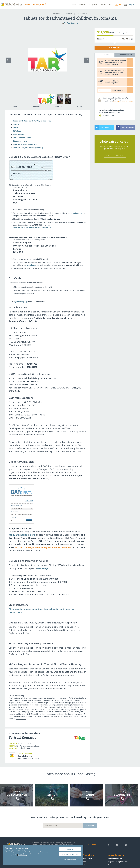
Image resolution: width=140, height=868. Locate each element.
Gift (119, 4)
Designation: (15, 512)
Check (16, 128)
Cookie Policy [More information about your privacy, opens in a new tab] (22, 855)
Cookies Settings (70, 859)
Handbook (36, 865)
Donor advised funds (22, 138)
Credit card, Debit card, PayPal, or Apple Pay (32, 121)
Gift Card (17, 131)
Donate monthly (125, 55)
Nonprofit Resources (115, 859)
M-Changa (43, 568)
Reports (37, 107)
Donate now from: (17, 506)
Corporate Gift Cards (65, 865)
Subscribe (90, 825)
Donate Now (115, 48)
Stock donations (20, 141)
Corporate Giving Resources (118, 862)
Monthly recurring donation (25, 144)
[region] (43, 855)
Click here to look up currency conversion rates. (33, 227)
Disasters (103, 4)
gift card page (21, 302)
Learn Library (116, 855)
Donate (35, 5)
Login (132, 5)
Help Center (91, 844)
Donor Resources (114, 865)
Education (57, 14)
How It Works (87, 859)
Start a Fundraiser (115, 155)
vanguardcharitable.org (22, 535)
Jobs (84, 862)
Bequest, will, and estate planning (28, 148)
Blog (111, 4)
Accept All (70, 849)
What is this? (29, 501)
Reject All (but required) (70, 854)
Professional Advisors (15, 865)
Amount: (13, 518)
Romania (69, 14)
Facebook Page (24, 748)
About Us (88, 855)
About (74, 4)
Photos (58, 107)
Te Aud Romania (71, 23)
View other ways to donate (123, 102)
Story (15, 107)
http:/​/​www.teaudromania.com (28, 746)
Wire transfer (19, 134)
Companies (93, 4)
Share (80, 107)
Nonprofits (83, 4)
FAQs (84, 865)
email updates (77, 213)
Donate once (105, 55)
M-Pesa (16, 124)
